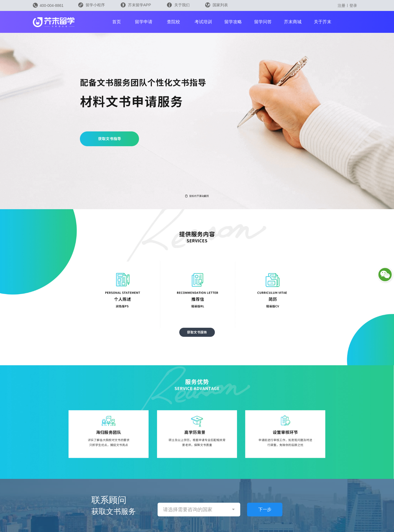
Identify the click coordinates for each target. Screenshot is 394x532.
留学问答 (263, 22)
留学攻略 (233, 22)
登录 (353, 5)
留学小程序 (92, 7)
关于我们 (178, 5)
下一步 (265, 509)
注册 (341, 5)
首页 (117, 22)
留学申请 (144, 22)
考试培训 (203, 22)
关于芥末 (323, 22)
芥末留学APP (136, 5)
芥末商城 (293, 22)
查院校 (173, 22)
